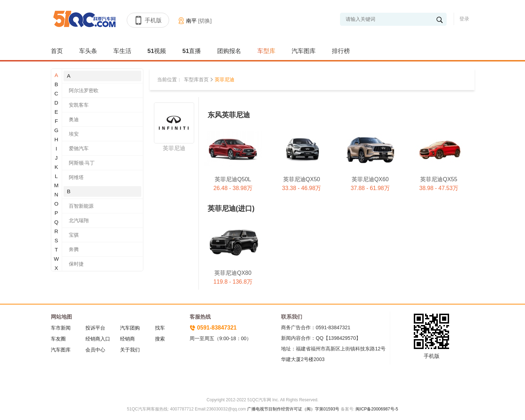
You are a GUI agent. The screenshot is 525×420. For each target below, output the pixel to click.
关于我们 (130, 350)
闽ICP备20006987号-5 (376, 409)
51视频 (157, 51)
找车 (160, 328)
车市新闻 (61, 328)
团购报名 (229, 51)
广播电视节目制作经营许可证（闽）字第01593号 (293, 409)
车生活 (122, 51)
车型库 (266, 51)
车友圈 (58, 339)
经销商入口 (98, 339)
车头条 (88, 51)
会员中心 (95, 350)
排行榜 (341, 51)
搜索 (160, 339)
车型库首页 (196, 79)
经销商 (127, 339)
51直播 (192, 51)
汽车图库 (304, 51)
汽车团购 (130, 328)
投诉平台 (95, 328)
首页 (57, 51)
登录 (464, 19)
